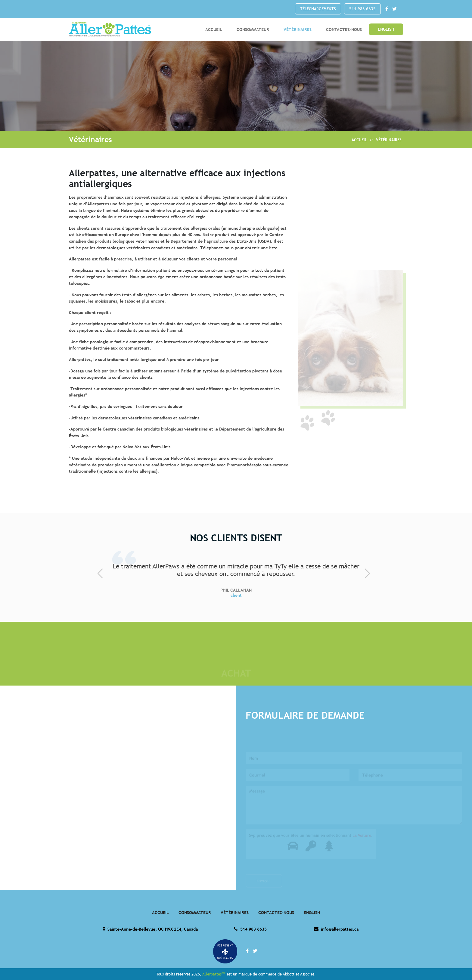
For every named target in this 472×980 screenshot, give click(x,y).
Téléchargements (318, 9)
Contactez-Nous (344, 29)
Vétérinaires (298, 29)
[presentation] (102, 573)
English (386, 29)
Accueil (214, 29)
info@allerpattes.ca (336, 929)
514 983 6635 (362, 9)
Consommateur (253, 29)
